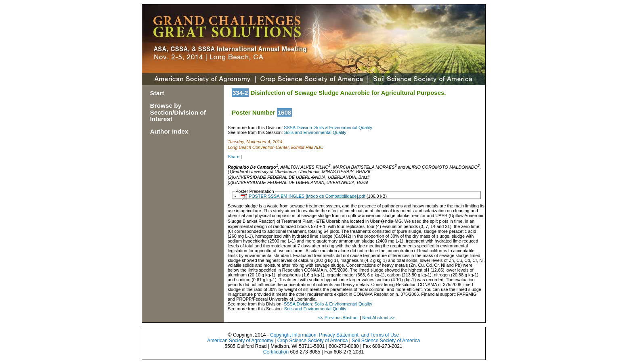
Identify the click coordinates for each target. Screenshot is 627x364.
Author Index (169, 131)
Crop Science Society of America (313, 341)
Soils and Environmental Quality (315, 132)
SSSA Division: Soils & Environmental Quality (328, 128)
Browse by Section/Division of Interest (178, 112)
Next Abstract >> (378, 318)
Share (234, 157)
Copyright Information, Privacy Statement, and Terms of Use (334, 335)
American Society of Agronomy (240, 341)
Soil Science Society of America (386, 341)
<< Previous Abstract (339, 318)
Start (157, 93)
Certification (276, 352)
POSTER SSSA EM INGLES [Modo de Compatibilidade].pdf (307, 196)
